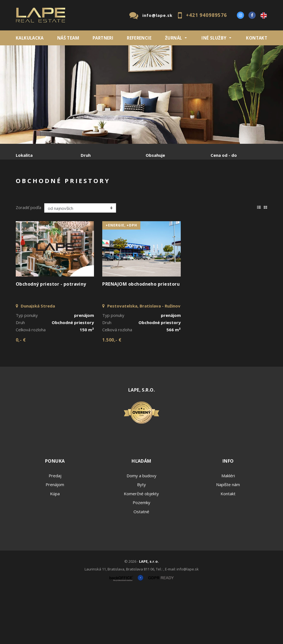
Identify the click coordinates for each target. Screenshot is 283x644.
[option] (141, 95)
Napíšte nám (228, 538)
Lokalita (24, 155)
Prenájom (67, 184)
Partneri (103, 38)
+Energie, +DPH (121, 278)
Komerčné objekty (141, 547)
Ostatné (141, 565)
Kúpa (99, 184)
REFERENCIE (139, 38)
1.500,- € (112, 393)
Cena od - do (224, 155)
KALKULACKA (30, 38)
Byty (141, 538)
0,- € (21, 393)
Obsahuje (155, 155)
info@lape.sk (157, 15)
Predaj (33, 184)
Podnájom (36, 197)
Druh (86, 155)
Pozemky (141, 556)
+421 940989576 (206, 15)
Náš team (68, 38)
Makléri (228, 529)
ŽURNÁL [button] (173, 38)
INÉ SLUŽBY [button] (214, 38)
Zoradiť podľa (28, 260)
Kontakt (257, 38)
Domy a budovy (141, 529)
